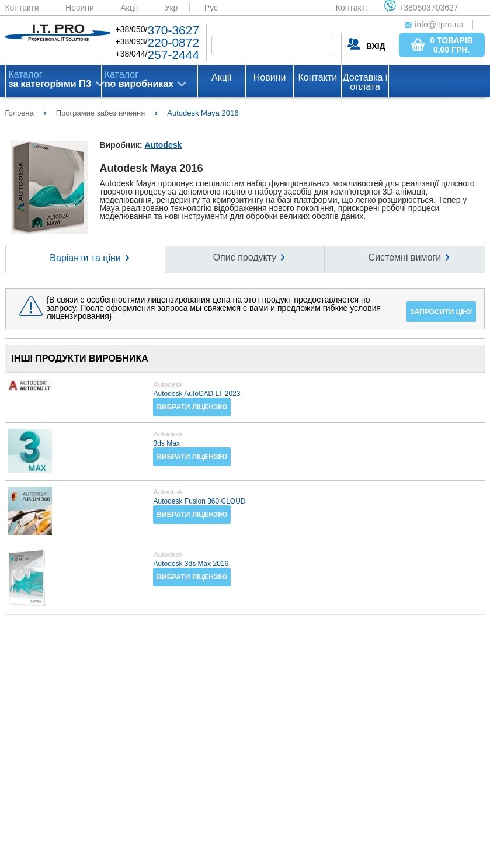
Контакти (22, 8)
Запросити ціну (441, 312)
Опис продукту (245, 257)
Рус (211, 8)
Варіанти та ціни (85, 258)
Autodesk (163, 145)
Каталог (50, 79)
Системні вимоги (405, 257)
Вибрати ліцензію (192, 407)
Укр (171, 8)
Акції (129, 8)
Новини (80, 8)
